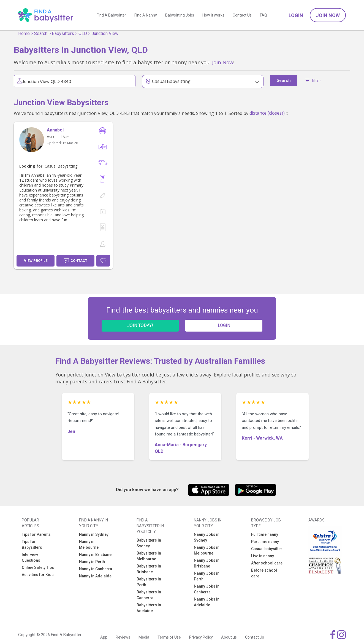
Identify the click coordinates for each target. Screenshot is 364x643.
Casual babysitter (267, 549)
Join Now (328, 15)
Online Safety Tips (38, 567)
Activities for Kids (38, 575)
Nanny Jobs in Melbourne (207, 550)
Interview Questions (31, 557)
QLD (83, 33)
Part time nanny (265, 542)
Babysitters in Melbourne (149, 556)
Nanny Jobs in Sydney (207, 537)
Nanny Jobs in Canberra (207, 589)
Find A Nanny (146, 15)
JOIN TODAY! (140, 325)
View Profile (36, 261)
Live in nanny (263, 556)
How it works (213, 15)
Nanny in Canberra (96, 569)
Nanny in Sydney (94, 534)
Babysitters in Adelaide (149, 608)
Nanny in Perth (92, 562)
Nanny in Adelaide (95, 576)
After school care (267, 563)
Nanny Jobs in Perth (207, 576)
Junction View (105, 33)
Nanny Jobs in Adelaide (207, 602)
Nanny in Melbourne (89, 544)
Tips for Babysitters (32, 544)
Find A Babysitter (111, 15)
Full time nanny (265, 534)
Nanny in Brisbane (95, 555)
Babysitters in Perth (149, 582)
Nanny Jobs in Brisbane (207, 563)
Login (296, 15)
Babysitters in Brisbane (149, 569)
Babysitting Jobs (180, 15)
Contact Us (242, 15)
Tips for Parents (36, 534)
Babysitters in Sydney (149, 543)
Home (24, 33)
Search (41, 33)
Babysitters (63, 33)
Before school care (264, 573)
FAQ (264, 15)
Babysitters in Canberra (149, 595)
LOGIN (224, 325)
